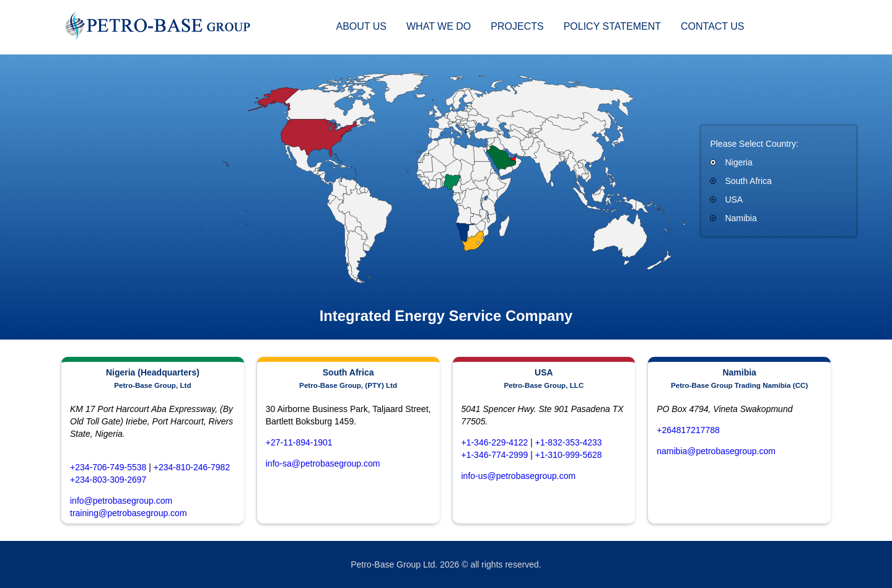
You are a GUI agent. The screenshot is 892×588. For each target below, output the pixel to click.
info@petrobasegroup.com (121, 501)
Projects (517, 26)
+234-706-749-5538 (108, 467)
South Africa (748, 181)
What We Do (439, 26)
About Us (361, 26)
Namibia (741, 218)
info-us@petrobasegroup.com (519, 476)
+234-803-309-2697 (108, 480)
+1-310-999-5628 (569, 455)
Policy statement (612, 26)
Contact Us (713, 26)
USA (734, 200)
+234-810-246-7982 (192, 467)
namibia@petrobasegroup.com (716, 451)
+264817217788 (688, 430)
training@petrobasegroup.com (129, 513)
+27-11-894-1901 (299, 442)
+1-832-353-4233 (569, 442)
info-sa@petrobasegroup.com (323, 463)
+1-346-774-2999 (495, 455)
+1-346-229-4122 (495, 442)
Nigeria (738, 162)
